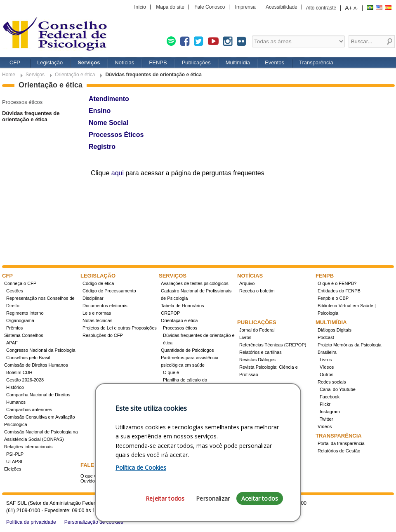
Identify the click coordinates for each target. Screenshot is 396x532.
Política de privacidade (31, 522)
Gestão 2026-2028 (25, 380)
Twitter (326, 419)
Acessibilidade (282, 7)
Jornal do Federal (257, 330)
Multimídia (238, 62)
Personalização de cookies (94, 522)
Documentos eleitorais (105, 306)
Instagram (330, 412)
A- (356, 8)
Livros (245, 337)
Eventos (275, 62)
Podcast (326, 337)
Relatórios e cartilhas (260, 352)
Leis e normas (97, 313)
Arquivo (247, 283)
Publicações (196, 62)
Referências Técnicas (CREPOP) (273, 345)
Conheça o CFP (20, 283)
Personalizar (213, 498)
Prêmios (14, 328)
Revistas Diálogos (257, 360)
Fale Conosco (210, 7)
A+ (349, 8)
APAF (12, 343)
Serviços (89, 62)
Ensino (100, 111)
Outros (326, 374)
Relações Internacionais (28, 447)
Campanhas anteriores (29, 410)
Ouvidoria (90, 481)
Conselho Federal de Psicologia (58, 35)
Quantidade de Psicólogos (187, 350)
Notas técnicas (97, 320)
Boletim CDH (19, 372)
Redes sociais (332, 382)
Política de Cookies (141, 467)
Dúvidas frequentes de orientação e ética (31, 116)
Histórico (15, 387)
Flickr (325, 404)
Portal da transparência (341, 443)
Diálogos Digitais (335, 330)
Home (9, 75)
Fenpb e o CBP (333, 298)
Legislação (50, 62)
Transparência (316, 62)
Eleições (13, 469)
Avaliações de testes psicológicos (195, 283)
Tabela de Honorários (183, 306)
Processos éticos (22, 102)
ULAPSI (14, 461)
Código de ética (98, 283)
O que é (171, 372)
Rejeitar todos (165, 498)
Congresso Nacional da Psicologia (41, 350)
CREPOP (170, 313)
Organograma (20, 320)
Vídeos (327, 367)
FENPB (158, 62)
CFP (15, 62)
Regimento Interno (25, 313)
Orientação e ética (75, 75)
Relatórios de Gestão (339, 451)
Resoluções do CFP (103, 335)
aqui (118, 173)
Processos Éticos (116, 135)
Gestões (15, 291)
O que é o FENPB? (337, 283)
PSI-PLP (15, 454)
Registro (102, 147)
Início (140, 7)
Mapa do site (170, 7)
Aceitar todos (260, 498)
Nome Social (108, 123)
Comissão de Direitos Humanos (36, 365)
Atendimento (109, 99)
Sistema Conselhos (24, 335)
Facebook (330, 397)
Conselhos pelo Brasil (28, 358)
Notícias (124, 62)
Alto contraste (321, 8)
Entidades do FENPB (339, 291)
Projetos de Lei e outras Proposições (120, 328)
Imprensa (245, 7)
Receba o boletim (257, 291)
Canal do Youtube (338, 389)
